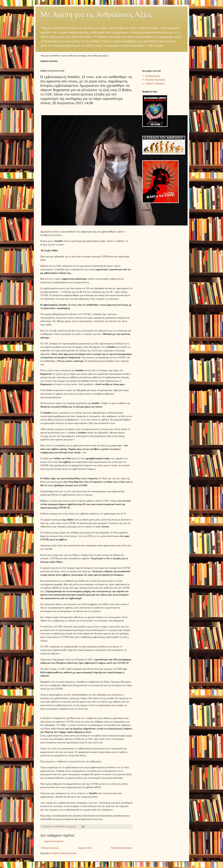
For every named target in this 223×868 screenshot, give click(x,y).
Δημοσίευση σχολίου (54, 841)
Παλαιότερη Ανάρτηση (121, 848)
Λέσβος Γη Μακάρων (155, 84)
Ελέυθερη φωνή (152, 76)
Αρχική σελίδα (85, 848)
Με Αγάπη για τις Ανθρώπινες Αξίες (96, 14)
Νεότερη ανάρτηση (50, 848)
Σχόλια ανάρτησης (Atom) (64, 853)
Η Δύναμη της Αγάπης (155, 80)
